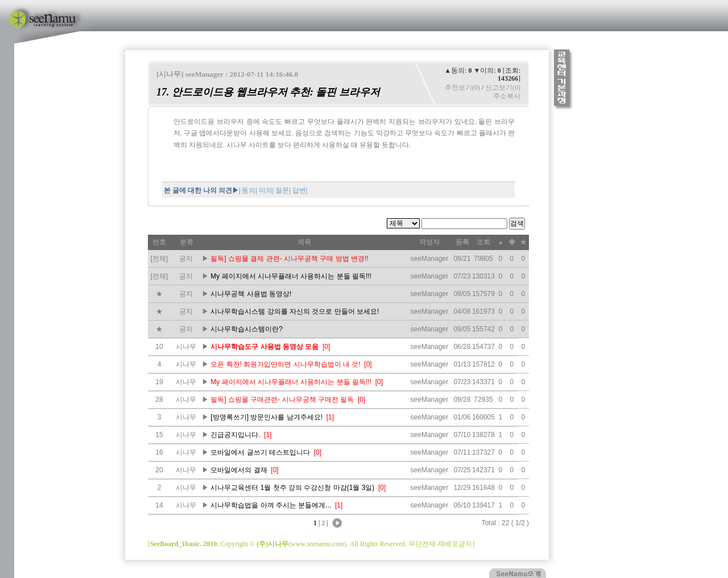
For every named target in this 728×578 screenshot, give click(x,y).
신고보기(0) (503, 88)
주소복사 (507, 96)
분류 (187, 242)
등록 (462, 242)
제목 (304, 242)
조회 (483, 242)
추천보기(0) (462, 88)
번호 (159, 242)
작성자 (429, 242)
